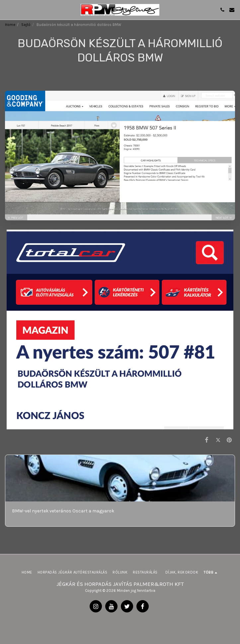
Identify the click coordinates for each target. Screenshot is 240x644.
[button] (7, 9)
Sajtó (26, 25)
